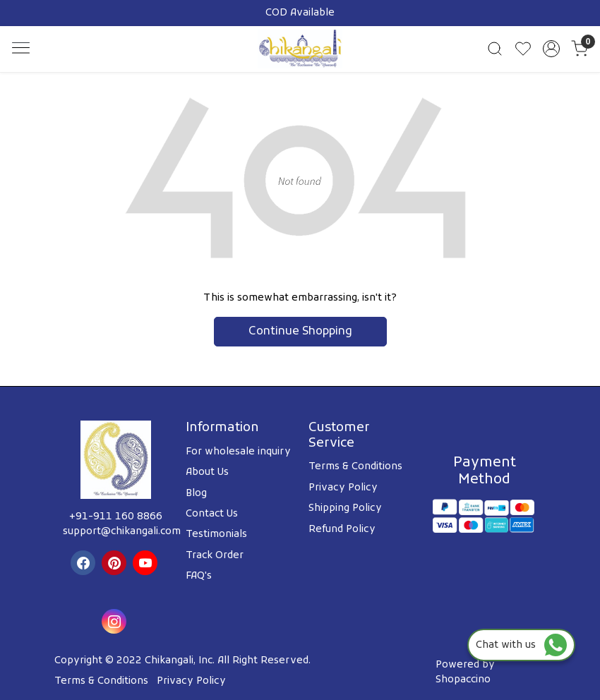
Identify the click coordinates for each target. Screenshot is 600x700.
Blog (196, 494)
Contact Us (212, 514)
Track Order (215, 556)
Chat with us (521, 645)
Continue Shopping (300, 332)
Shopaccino (463, 680)
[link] (495, 49)
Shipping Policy (345, 508)
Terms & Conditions (355, 467)
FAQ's (199, 576)
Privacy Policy (343, 488)
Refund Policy (342, 530)
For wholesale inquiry (238, 452)
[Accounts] (551, 49)
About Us (207, 472)
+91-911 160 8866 (116, 517)
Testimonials (216, 535)
